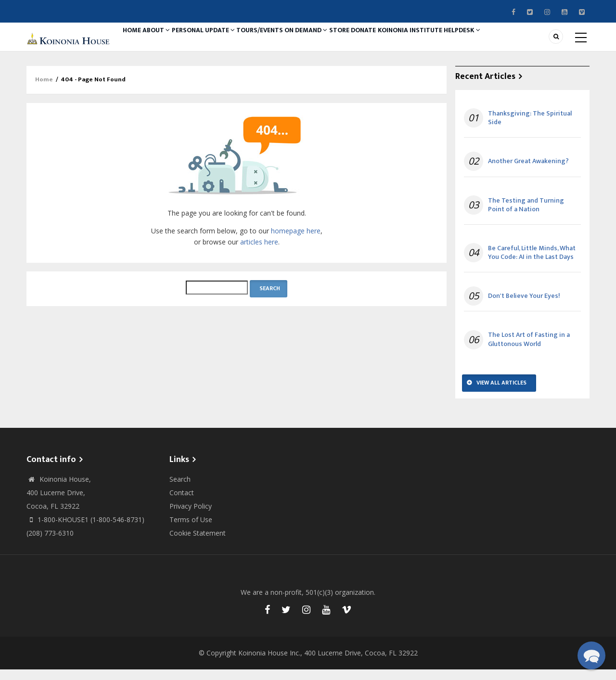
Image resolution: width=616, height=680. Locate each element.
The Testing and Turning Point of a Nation (526, 216)
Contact (182, 503)
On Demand (335, 42)
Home (135, 42)
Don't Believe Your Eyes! (524, 307)
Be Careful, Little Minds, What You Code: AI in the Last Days (532, 263)
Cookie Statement (198, 544)
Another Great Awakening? (528, 172)
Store (375, 42)
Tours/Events (282, 42)
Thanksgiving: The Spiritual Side (530, 128)
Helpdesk (517, 42)
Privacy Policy (191, 517)
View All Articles (501, 393)
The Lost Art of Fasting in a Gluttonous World (529, 350)
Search (180, 490)
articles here (259, 252)
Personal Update (220, 42)
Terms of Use (191, 530)
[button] (591, 655)
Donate (406, 42)
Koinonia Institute (459, 42)
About (167, 42)
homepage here (296, 241)
